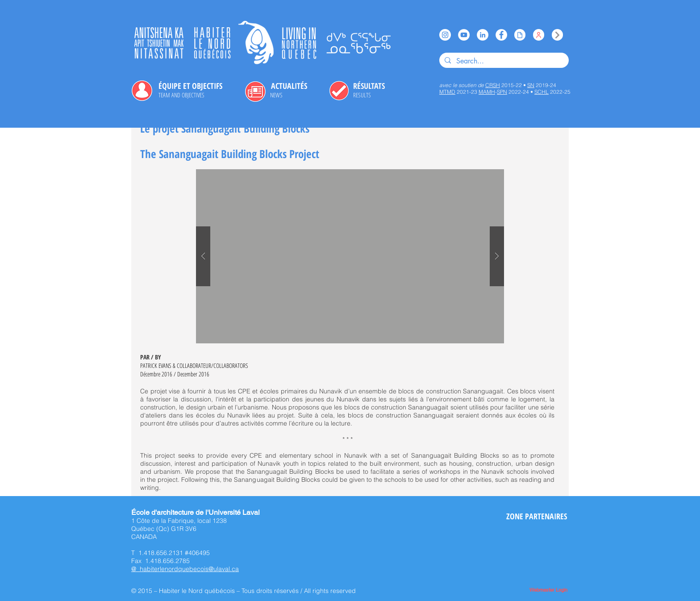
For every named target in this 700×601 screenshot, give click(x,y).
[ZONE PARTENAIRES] (536, 517)
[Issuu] (520, 35)
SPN (502, 92)
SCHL (542, 92)
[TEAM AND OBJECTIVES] (181, 95)
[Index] (557, 35)
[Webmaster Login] (548, 591)
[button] (350, 256)
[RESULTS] (362, 95)
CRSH (493, 85)
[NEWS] (276, 95)
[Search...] (503, 61)
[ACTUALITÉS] (289, 86)
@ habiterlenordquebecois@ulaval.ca (185, 569)
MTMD (447, 92)
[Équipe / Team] (539, 35)
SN (531, 85)
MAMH (487, 92)
